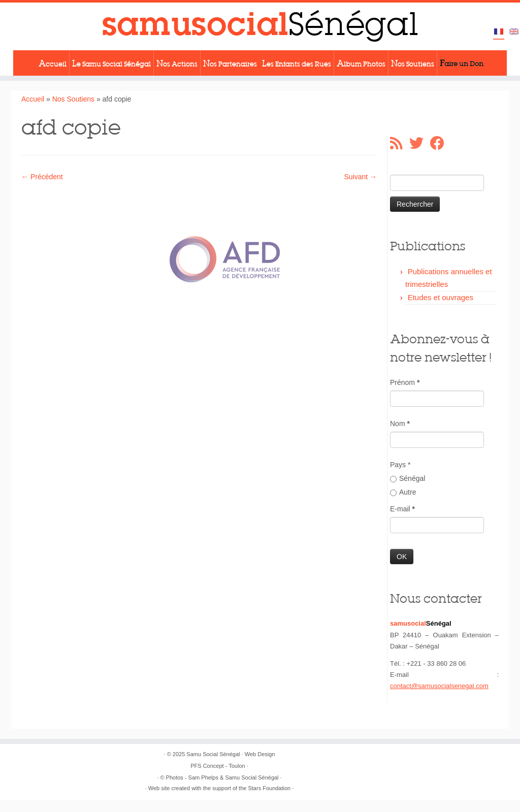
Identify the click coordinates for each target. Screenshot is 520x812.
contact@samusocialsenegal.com (439, 686)
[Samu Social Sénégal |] (260, 26)
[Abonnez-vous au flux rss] (400, 143)
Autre (403, 492)
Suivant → (360, 177)
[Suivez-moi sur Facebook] (441, 143)
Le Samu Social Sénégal (111, 63)
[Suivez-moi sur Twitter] (420, 143)
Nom (400, 424)
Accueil (53, 63)
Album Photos (361, 63)
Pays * (400, 465)
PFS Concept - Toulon (218, 766)
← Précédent (42, 177)
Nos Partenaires (230, 63)
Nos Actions (177, 63)
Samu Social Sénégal (213, 754)
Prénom (405, 382)
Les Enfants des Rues (297, 63)
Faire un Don (462, 63)
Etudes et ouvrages (441, 297)
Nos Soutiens (413, 63)
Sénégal (408, 478)
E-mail (402, 509)
